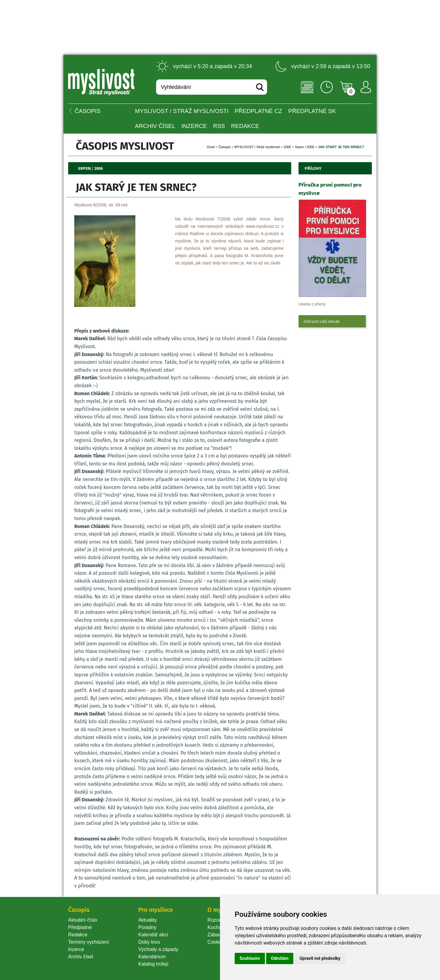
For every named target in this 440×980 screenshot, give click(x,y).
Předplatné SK (312, 111)
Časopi (225, 147)
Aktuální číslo (83, 920)
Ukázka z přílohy (312, 304)
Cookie (216, 942)
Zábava (216, 935)
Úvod (211, 147)
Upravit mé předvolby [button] (320, 958)
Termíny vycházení (88, 942)
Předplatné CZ (258, 111)
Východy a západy (158, 949)
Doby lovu (149, 942)
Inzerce (76, 949)
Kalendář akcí (153, 935)
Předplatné (80, 927)
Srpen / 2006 (304, 147)
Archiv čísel (155, 126)
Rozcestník (220, 920)
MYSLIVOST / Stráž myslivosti (182, 111)
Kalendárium (152, 957)
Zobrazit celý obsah (321, 321)
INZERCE (194, 126)
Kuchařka (218, 927)
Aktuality (147, 920)
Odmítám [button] (280, 958)
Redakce (245, 126)
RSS (219, 126)
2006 (287, 147)
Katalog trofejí (153, 964)
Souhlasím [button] (250, 958)
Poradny (147, 927)
